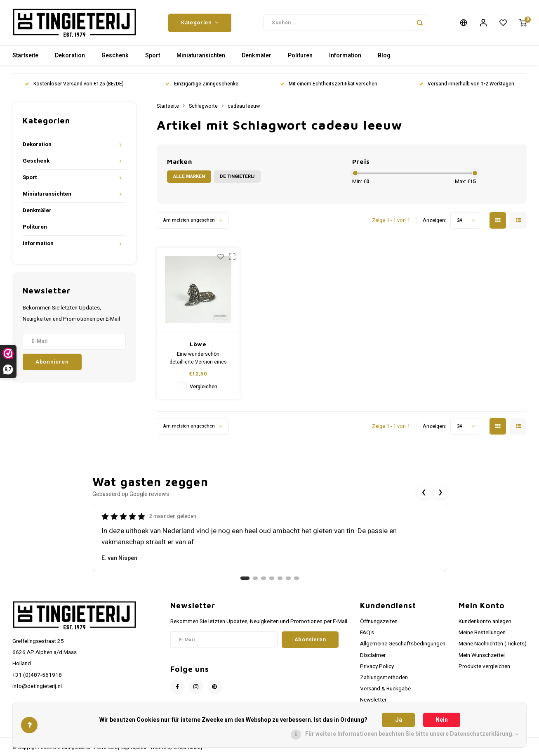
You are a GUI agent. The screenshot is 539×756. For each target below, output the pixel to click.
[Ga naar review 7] (297, 578)
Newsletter (373, 700)
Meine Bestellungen (482, 633)
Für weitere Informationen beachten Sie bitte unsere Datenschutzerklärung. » (412, 734)
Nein (442, 720)
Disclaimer (373, 655)
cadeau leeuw (244, 106)
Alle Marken (189, 176)
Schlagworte (203, 106)
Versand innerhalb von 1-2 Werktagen (467, 84)
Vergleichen (204, 387)
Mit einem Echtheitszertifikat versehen (329, 84)
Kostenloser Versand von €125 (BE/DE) (74, 84)
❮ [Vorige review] (424, 492)
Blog (384, 56)
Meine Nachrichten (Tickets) (493, 644)
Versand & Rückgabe (385, 689)
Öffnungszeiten (379, 621)
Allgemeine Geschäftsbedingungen (403, 644)
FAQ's (367, 633)
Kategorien (200, 23)
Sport (153, 56)
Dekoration (70, 56)
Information (345, 56)
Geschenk (115, 56)
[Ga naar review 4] (272, 578)
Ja (399, 720)
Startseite (25, 56)
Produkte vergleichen (484, 666)
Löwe (198, 344)
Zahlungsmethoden (384, 678)
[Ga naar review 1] (245, 578)
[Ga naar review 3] (264, 578)
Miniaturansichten (201, 56)
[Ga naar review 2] (255, 578)
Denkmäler (257, 56)
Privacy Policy (377, 666)
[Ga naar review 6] (288, 578)
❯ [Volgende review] (440, 492)
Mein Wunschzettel (482, 655)
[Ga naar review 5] (280, 578)
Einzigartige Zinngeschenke (202, 84)
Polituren (300, 56)
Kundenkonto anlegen (485, 621)
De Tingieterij (237, 176)
